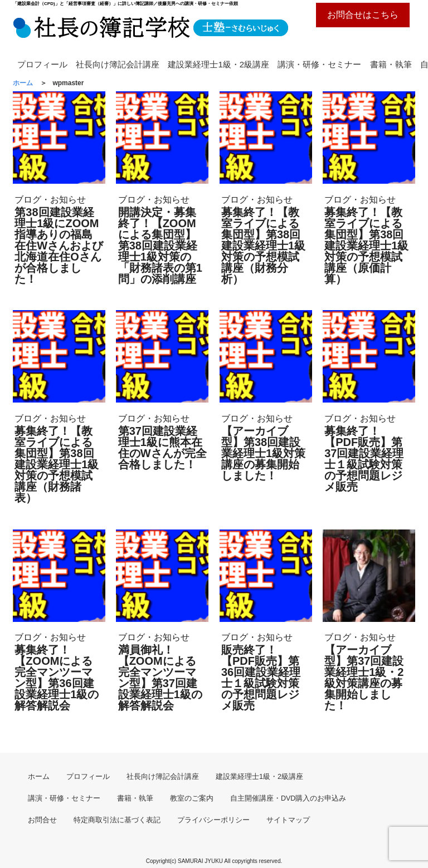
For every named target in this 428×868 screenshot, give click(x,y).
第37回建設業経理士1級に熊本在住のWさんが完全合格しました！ (162, 448)
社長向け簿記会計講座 (118, 64)
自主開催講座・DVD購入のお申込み (288, 798)
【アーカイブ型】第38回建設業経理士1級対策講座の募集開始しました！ (263, 453)
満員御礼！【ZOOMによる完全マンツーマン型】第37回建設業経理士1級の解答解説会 (160, 678)
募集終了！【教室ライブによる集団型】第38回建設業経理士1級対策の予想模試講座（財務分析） (263, 246)
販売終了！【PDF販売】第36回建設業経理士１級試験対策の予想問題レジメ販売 (261, 678)
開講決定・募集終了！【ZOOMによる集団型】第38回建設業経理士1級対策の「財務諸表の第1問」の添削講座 (160, 246)
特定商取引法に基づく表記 (117, 820)
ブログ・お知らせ (50, 200)
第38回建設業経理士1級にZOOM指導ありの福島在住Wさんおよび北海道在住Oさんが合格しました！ (59, 246)
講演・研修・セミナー (319, 64)
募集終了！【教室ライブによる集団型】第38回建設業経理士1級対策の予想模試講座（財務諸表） (57, 464)
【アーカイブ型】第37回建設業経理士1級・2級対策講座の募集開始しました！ (364, 678)
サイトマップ (288, 820)
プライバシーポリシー (213, 820)
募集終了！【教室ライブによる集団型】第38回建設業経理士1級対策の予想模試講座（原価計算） (366, 246)
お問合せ (42, 820)
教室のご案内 (192, 798)
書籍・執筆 (391, 64)
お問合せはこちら (363, 15)
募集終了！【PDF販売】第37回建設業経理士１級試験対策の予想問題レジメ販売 (364, 459)
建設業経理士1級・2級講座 (218, 64)
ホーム (39, 777)
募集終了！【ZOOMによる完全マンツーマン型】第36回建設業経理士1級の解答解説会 (57, 678)
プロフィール (42, 64)
